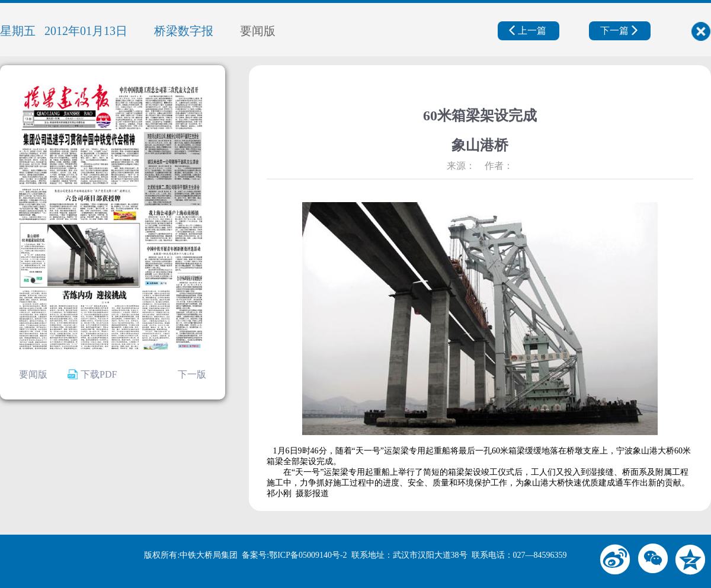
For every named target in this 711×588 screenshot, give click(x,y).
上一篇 (528, 31)
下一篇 (619, 31)
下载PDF (92, 374)
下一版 (192, 374)
